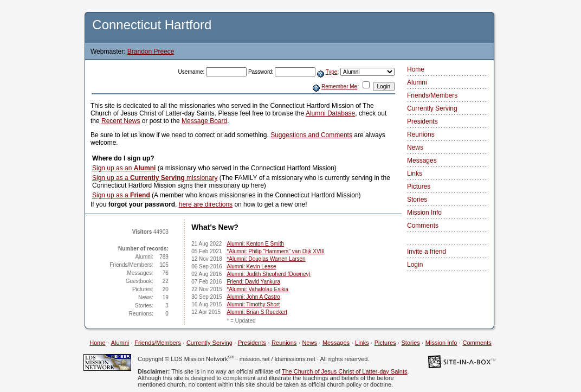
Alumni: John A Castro (253, 297)
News (415, 147)
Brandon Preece (151, 52)
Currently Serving (432, 108)
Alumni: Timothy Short (253, 304)
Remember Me (339, 86)
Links (415, 173)
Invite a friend (427, 252)
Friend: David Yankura (253, 282)
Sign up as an (124, 168)
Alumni (417, 82)
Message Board (204, 121)
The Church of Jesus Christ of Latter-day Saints (345, 371)
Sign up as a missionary (155, 178)
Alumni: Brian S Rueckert (257, 312)
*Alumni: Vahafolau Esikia (257, 289)
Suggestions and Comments (311, 135)
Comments (423, 226)
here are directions (206, 204)
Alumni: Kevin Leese (251, 266)
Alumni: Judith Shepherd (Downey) (269, 274)
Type (332, 72)
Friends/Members (432, 95)
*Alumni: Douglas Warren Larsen (266, 259)
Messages (422, 160)
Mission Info (424, 213)
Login (415, 265)
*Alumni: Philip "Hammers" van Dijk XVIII (275, 251)
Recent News (121, 121)
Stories (417, 200)
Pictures (419, 187)
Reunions (421, 134)
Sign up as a (121, 195)
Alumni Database (330, 113)
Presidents (422, 121)
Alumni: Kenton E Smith (255, 244)
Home (416, 69)
